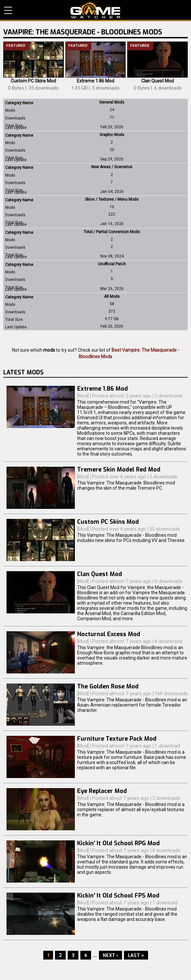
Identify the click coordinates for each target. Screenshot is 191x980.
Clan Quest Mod (157, 81)
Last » (136, 955)
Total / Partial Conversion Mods (112, 232)
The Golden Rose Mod (108, 686)
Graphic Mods (112, 135)
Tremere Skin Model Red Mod (119, 470)
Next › (110, 955)
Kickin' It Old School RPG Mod (118, 843)
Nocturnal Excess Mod (109, 634)
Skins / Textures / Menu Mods (112, 199)
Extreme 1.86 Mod (95, 81)
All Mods (112, 296)
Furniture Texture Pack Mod (117, 739)
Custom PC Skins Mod (33, 81)
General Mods (112, 102)
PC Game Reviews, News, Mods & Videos (95, 10)
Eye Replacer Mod (102, 791)
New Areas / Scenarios (112, 167)
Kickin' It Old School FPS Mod (118, 896)
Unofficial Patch (112, 264)
